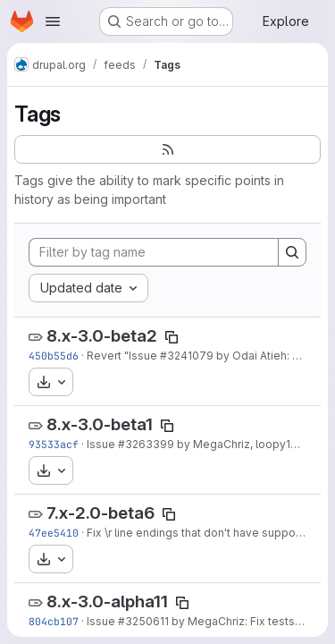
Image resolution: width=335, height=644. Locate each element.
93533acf (54, 444)
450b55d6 (54, 356)
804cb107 (54, 621)
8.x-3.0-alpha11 (107, 602)
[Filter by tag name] (154, 252)
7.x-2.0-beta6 (100, 513)
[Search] (292, 252)
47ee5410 (54, 533)
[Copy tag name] (172, 337)
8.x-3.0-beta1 (100, 424)
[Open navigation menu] (53, 21)
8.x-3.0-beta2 (102, 336)
